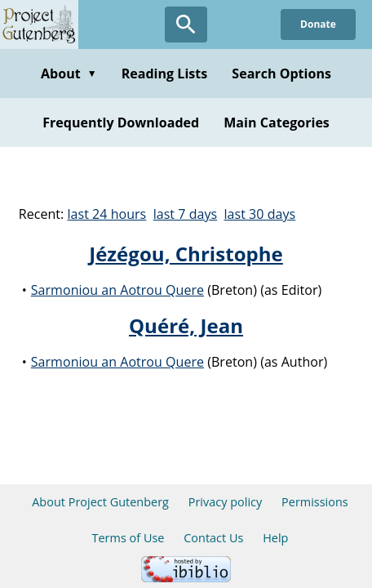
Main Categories (277, 122)
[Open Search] (186, 24)
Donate (318, 24)
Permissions (315, 502)
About (69, 73)
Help (275, 538)
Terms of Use (128, 538)
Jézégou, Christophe (186, 254)
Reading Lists (165, 73)
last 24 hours (106, 214)
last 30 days (260, 214)
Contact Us (213, 538)
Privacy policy (226, 502)
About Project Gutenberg (100, 502)
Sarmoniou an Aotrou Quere (117, 290)
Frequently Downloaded (121, 122)
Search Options (281, 73)
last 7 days (185, 214)
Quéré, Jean (186, 325)
